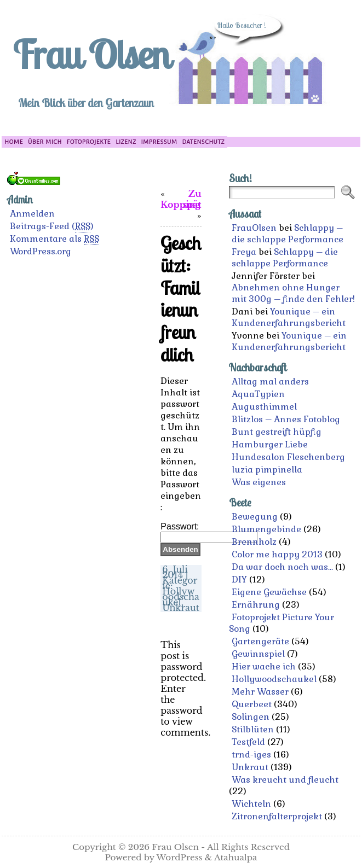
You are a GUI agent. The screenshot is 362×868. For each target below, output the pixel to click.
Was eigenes (259, 482)
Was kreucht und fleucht (285, 780)
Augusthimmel (264, 407)
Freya (244, 252)
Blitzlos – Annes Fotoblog (286, 419)
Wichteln (251, 804)
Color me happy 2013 (277, 554)
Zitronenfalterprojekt (277, 816)
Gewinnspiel (258, 654)
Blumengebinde (266, 529)
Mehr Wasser (260, 692)
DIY (239, 579)
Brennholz (254, 542)
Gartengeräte (260, 641)
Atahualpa (236, 857)
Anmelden (32, 214)
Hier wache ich (264, 666)
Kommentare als (54, 239)
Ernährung (256, 605)
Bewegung (255, 517)
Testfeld (248, 742)
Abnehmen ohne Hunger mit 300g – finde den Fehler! (293, 293)
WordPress (180, 857)
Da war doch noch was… (282, 567)
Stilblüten (253, 729)
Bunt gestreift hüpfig (277, 432)
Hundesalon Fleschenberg (288, 457)
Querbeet (252, 704)
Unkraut (180, 608)
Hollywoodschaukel (180, 597)
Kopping (180, 205)
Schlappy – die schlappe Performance (288, 234)
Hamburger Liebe (270, 444)
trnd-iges (251, 755)
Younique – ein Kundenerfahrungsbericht (289, 317)
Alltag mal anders (270, 381)
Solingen (251, 717)
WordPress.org (41, 251)
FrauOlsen (254, 228)
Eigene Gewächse (269, 592)
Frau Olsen (91, 54)
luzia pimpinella (267, 470)
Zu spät (192, 199)
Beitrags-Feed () (52, 226)
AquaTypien (258, 394)
